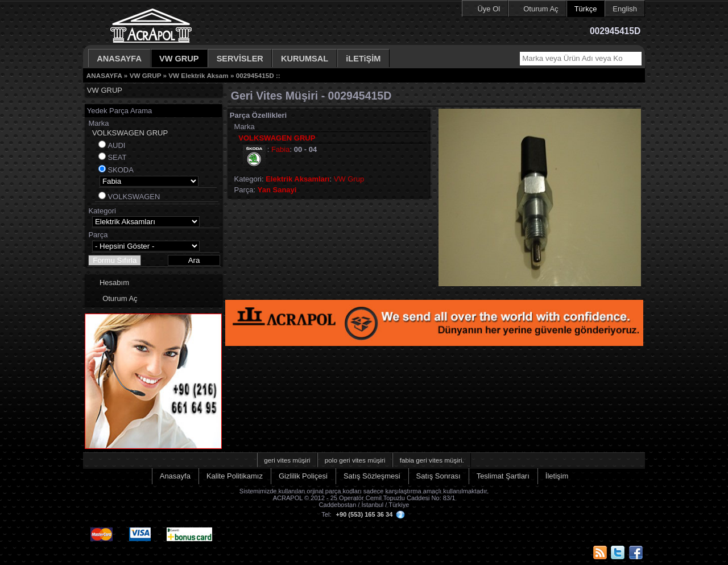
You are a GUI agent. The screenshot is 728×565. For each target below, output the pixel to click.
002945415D (255, 75)
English (625, 9)
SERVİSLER (240, 59)
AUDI (116, 145)
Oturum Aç (541, 9)
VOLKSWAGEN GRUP (130, 133)
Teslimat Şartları (503, 476)
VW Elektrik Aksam (198, 75)
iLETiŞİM (363, 59)
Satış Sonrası (439, 476)
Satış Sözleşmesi (372, 476)
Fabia (281, 149)
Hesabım (114, 282)
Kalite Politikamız (235, 476)
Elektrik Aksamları (297, 179)
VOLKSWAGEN (134, 197)
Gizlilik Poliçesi (303, 476)
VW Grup (349, 179)
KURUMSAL (305, 59)
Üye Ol (489, 9)
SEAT (117, 157)
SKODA (121, 170)
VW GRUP (179, 59)
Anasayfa (175, 476)
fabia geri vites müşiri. (432, 460)
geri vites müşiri (287, 460)
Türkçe (586, 9)
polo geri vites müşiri (355, 460)
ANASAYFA (119, 59)
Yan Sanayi (277, 190)
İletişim (557, 476)
